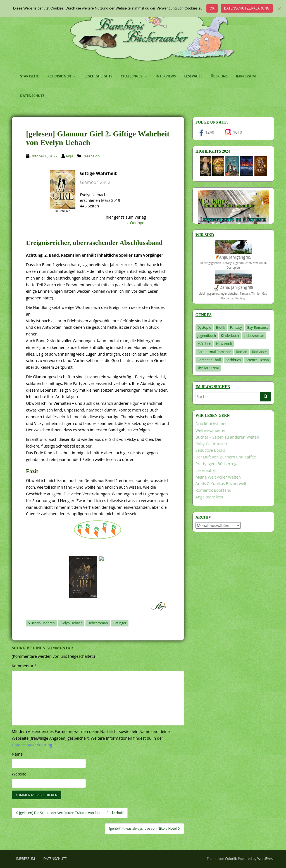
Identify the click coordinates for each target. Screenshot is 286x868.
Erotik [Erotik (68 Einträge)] (220, 327)
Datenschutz (32, 96)
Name (17, 754)
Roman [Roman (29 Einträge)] (242, 352)
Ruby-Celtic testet (211, 444)
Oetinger (138, 223)
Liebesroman (98, 623)
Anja (69, 156)
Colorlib (231, 859)
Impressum (246, 76)
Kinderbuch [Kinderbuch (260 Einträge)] (230, 336)
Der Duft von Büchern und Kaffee (226, 457)
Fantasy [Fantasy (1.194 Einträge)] (236, 327)
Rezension (91, 156)
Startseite (30, 76)
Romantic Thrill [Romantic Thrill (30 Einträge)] (209, 360)
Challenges (131, 76)
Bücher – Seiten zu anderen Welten (227, 437)
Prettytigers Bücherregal (218, 464)
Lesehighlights (98, 76)
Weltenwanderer (211, 430)
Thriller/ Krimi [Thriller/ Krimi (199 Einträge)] (208, 368)
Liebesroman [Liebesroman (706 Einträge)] (254, 336)
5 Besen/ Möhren (41, 623)
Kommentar (24, 666)
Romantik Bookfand (214, 490)
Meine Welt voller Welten (218, 477)
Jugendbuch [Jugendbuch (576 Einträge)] (207, 336)
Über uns (219, 76)
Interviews (166, 76)
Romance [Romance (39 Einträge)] (259, 352)
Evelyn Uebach (71, 623)
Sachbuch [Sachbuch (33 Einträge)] (233, 360)
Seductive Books (210, 450)
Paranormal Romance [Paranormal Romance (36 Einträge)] (214, 352)
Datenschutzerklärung (247, 8)
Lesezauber (206, 470)
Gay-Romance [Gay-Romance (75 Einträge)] (258, 327)
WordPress (266, 859)
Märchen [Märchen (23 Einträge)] (204, 344)
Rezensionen (59, 76)
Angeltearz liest (209, 497)
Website (19, 774)
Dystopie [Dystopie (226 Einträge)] (204, 327)
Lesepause (193, 76)
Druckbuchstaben (212, 424)
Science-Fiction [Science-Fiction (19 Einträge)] (257, 360)
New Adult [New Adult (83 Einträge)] (224, 344)
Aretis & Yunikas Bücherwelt (221, 483)
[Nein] (279, 9)
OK (212, 8)
